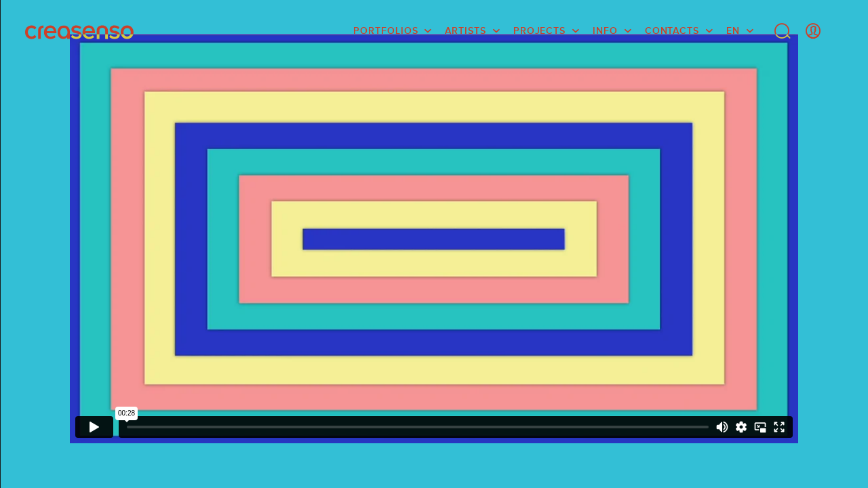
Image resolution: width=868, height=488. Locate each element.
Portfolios (386, 30)
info (605, 30)
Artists (465, 30)
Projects (539, 30)
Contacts (672, 30)
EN (733, 30)
